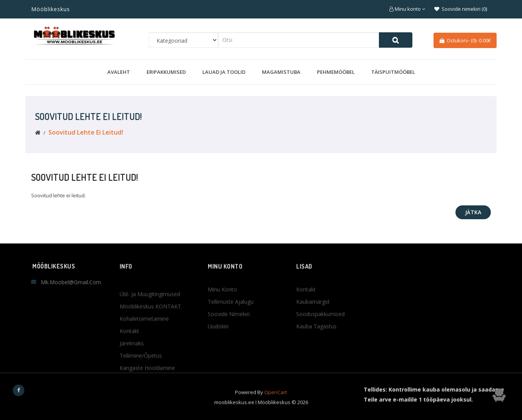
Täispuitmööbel (393, 72)
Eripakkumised (166, 72)
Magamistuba (281, 72)
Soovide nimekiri (229, 339)
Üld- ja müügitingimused (150, 334)
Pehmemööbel (336, 72)
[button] (407, 9)
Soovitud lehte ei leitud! (86, 132)
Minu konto (222, 314)
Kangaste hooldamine (147, 408)
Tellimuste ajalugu (231, 326)
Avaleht (119, 72)
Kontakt (129, 371)
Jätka (473, 212)
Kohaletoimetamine (144, 359)
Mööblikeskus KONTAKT (150, 347)
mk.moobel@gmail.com (71, 282)
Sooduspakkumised (320, 339)
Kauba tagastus (316, 351)
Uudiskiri (218, 351)
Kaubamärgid (313, 326)
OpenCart (276, 401)
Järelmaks (132, 384)
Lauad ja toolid (224, 72)
